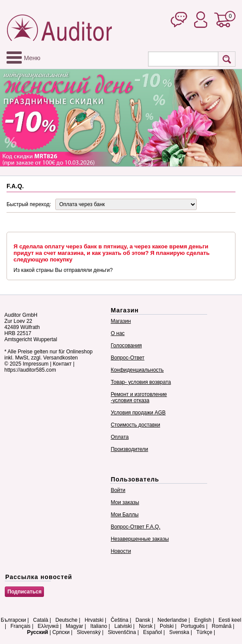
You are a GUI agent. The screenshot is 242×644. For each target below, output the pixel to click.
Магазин (121, 321)
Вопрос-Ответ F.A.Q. (135, 527)
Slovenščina (122, 632)
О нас (118, 333)
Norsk (146, 626)
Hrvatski (94, 620)
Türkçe (204, 632)
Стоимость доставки (135, 425)
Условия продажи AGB (138, 413)
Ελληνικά (48, 626)
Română (222, 626)
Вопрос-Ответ (127, 358)
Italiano (99, 626)
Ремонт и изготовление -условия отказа (139, 397)
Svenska (179, 632)
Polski (167, 626)
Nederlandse (172, 620)
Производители (129, 449)
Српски (61, 632)
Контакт (62, 364)
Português (193, 626)
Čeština (119, 620)
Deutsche (66, 620)
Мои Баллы (124, 515)
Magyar (74, 626)
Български (13, 620)
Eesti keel (230, 620)
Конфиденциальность (137, 370)
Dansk (143, 620)
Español (153, 632)
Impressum (35, 364)
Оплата (119, 437)
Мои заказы (125, 502)
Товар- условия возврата (141, 382)
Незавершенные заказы (139, 539)
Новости (121, 551)
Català (41, 620)
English (203, 620)
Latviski (123, 626)
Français (20, 626)
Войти (118, 490)
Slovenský (89, 632)
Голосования (126, 346)
